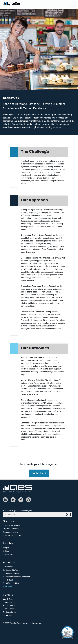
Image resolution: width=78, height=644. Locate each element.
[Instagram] (29, 500)
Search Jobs (8, 599)
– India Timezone (10, 606)
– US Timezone (9, 602)
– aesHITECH (8, 580)
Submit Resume (9, 609)
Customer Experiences (12, 525)
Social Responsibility (11, 583)
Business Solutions (10, 532)
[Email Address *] (37, 515)
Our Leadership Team (11, 570)
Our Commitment (10, 612)
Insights (6, 548)
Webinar (6, 551)
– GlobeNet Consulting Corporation (17, 577)
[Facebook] (21, 500)
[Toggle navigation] (72, 4)
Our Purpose (8, 567)
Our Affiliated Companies (13, 573)
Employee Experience (11, 529)
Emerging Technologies (12, 535)
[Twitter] (13, 500)
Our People (7, 615)
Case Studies (8, 554)
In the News (8, 587)
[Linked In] (5, 500)
